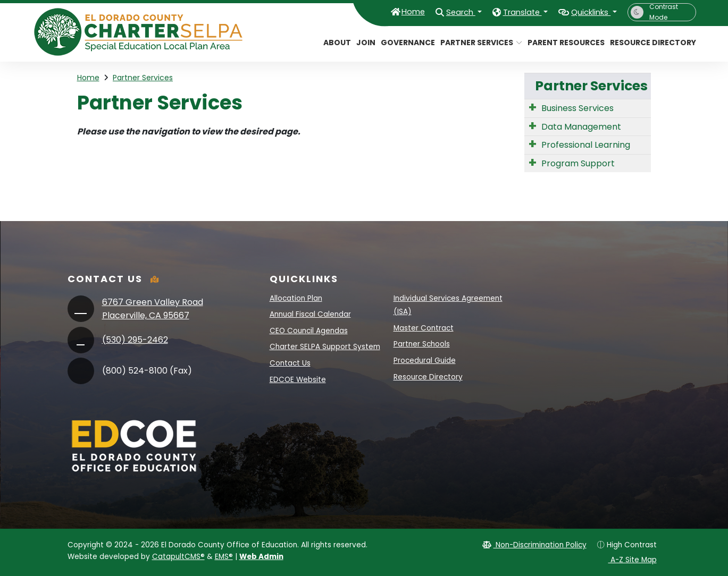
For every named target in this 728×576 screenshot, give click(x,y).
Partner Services (477, 43)
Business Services (578, 108)
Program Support (578, 163)
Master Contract (424, 328)
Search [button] (437, 12)
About (336, 43)
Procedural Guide (425, 361)
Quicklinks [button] (586, 12)
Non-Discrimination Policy (534, 545)
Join (365, 43)
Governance (405, 43)
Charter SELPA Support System (325, 347)
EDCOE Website (298, 380)
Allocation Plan (296, 298)
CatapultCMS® (178, 557)
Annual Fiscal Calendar (310, 314)
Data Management (581, 127)
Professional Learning (586, 145)
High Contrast (632, 545)
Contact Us (290, 363)
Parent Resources (562, 43)
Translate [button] (507, 12)
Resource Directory (648, 43)
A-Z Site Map (627, 560)
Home (384, 12)
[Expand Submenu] (533, 107)
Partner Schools (422, 344)
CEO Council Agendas (309, 331)
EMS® (224, 557)
